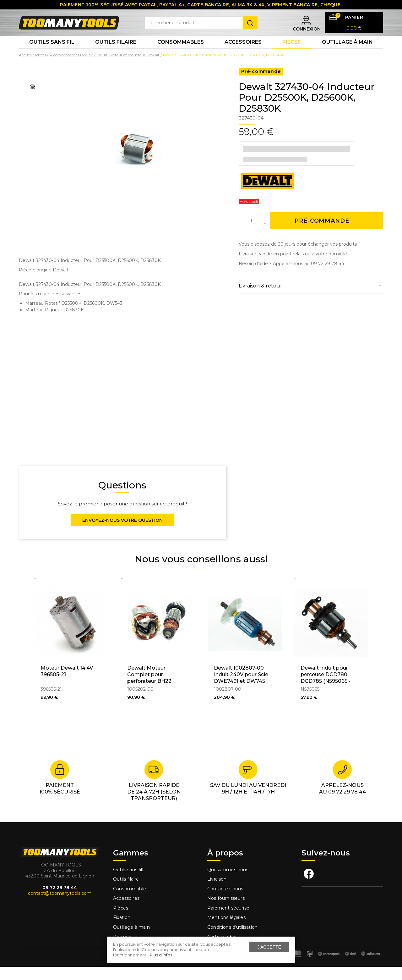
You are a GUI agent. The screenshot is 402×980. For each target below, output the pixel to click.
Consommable (130, 902)
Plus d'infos (161, 955)
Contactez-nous (225, 902)
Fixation (122, 931)
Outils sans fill (128, 883)
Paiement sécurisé (228, 921)
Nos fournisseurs (226, 911)
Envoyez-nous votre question (122, 533)
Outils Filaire (116, 53)
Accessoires (243, 53)
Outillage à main (347, 53)
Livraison (217, 892)
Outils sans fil (52, 53)
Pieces (292, 53)
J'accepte (269, 947)
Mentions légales (227, 931)
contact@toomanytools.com (60, 906)
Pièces (121, 921)
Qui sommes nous (228, 883)
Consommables (181, 53)
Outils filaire (126, 892)
